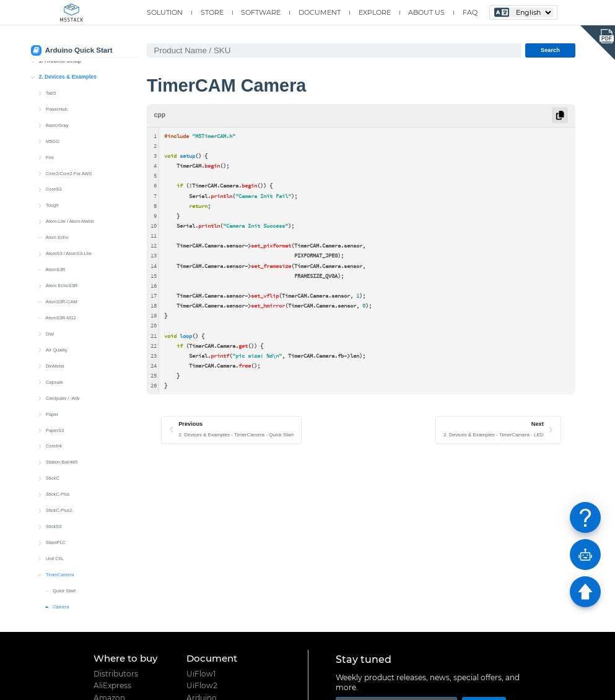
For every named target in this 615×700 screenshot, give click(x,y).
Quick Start (64, 290)
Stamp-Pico (57, 482)
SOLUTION (165, 12)
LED (57, 322)
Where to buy (125, 658)
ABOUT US (426, 12)
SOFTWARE (261, 12)
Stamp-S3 (55, 450)
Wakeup (61, 354)
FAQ (470, 12)
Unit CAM (55, 387)
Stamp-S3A (57, 466)
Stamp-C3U (57, 434)
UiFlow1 (201, 674)
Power (59, 338)
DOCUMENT (320, 12)
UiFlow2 (202, 686)
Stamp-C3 (56, 418)
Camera (61, 306)
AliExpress (112, 686)
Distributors (116, 674)
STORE (212, 12)
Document (212, 658)
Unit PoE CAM (60, 370)
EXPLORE (375, 12)
